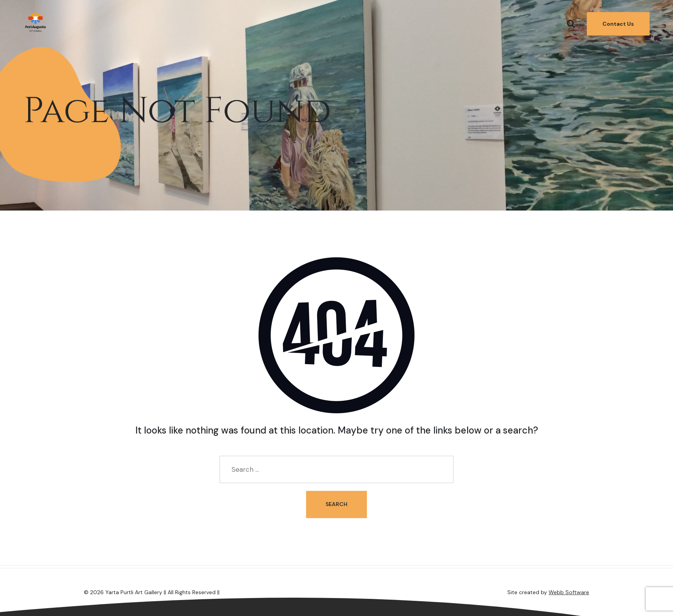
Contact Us (618, 22)
